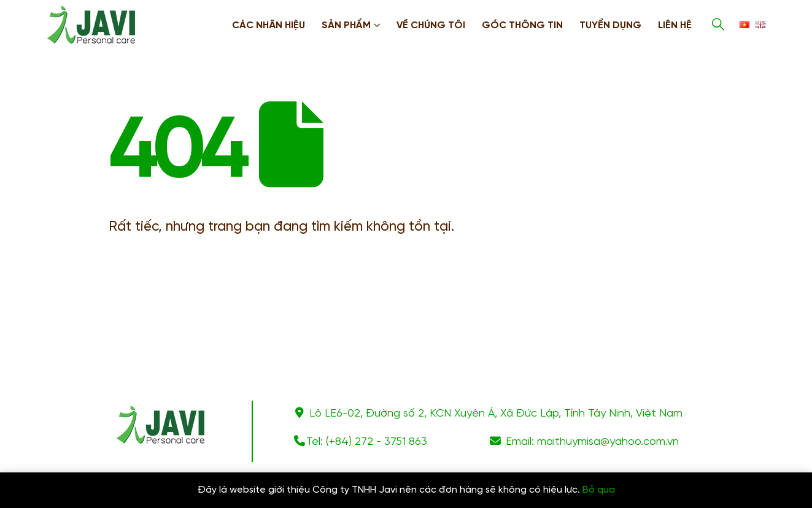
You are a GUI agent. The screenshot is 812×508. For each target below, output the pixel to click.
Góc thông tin (522, 25)
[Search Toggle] (718, 25)
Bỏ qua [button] (599, 490)
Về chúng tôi (431, 25)
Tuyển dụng (610, 25)
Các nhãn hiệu (269, 25)
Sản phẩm (346, 25)
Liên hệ (675, 25)
